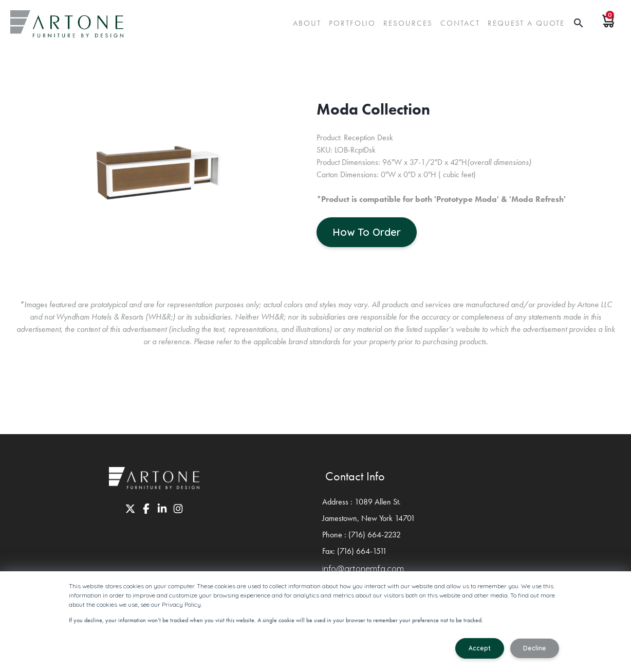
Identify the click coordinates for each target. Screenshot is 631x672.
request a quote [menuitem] (526, 23)
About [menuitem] (307, 23)
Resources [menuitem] (408, 23)
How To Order (367, 232)
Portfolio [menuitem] (352, 23)
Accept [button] (480, 648)
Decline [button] (535, 648)
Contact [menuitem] (460, 23)
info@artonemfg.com (363, 569)
